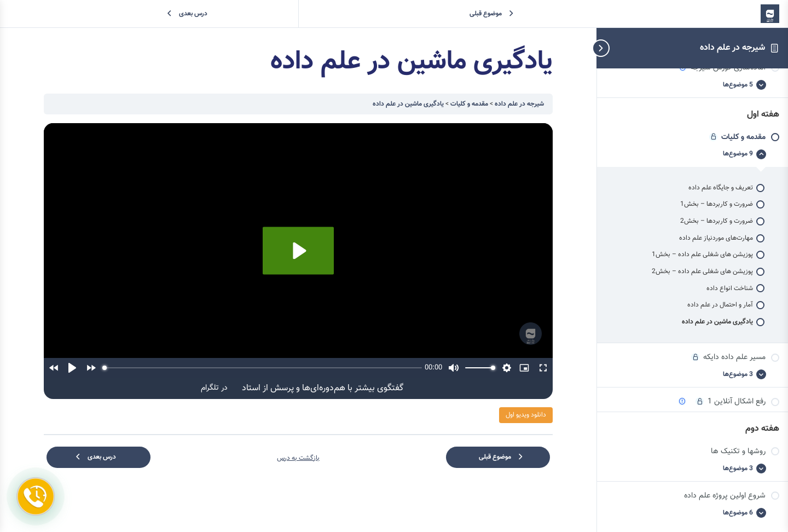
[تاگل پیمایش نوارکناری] (618, 48)
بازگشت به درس (298, 458)
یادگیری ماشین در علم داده (408, 104)
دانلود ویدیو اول (526, 415)
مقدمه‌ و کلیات (468, 104)
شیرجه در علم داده (732, 48)
